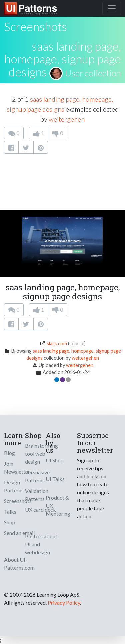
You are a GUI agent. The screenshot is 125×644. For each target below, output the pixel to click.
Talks (10, 511)
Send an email (19, 533)
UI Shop (55, 460)
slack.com (57, 343)
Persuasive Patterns (37, 476)
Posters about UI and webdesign (41, 544)
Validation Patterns (37, 495)
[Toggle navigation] (112, 8)
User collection (93, 73)
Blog (9, 453)
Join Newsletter (17, 467)
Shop (10, 522)
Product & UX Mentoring (58, 505)
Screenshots (18, 501)
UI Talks (55, 479)
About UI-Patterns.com (19, 563)
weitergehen (67, 119)
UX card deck (40, 509)
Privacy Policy (64, 602)
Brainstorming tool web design (41, 453)
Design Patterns (14, 486)
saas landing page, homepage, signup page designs (63, 59)
